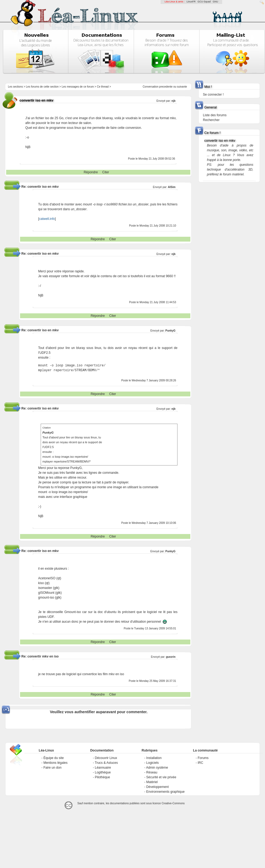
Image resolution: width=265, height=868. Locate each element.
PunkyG (171, 551)
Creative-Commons (173, 803)
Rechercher (211, 120)
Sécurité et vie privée (161, 777)
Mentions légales (55, 763)
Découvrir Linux (106, 758)
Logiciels (152, 763)
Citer (106, 172)
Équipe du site (54, 758)
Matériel (152, 782)
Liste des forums (215, 115)
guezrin (171, 657)
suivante (182, 87)
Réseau (152, 772)
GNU (215, 2)
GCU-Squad (204, 2)
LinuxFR (191, 2)
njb (174, 101)
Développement (157, 787)
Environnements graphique (165, 792)
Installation (154, 758)
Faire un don (52, 768)
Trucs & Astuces (106, 763)
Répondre (91, 172)
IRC (200, 763)
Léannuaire (103, 768)
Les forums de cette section (42, 87)
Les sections (16, 87)
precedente (166, 87)
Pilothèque (102, 777)
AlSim (172, 187)
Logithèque (103, 772)
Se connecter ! (213, 95)
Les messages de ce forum (78, 87)
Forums (203, 758)
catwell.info (47, 219)
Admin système (157, 768)
